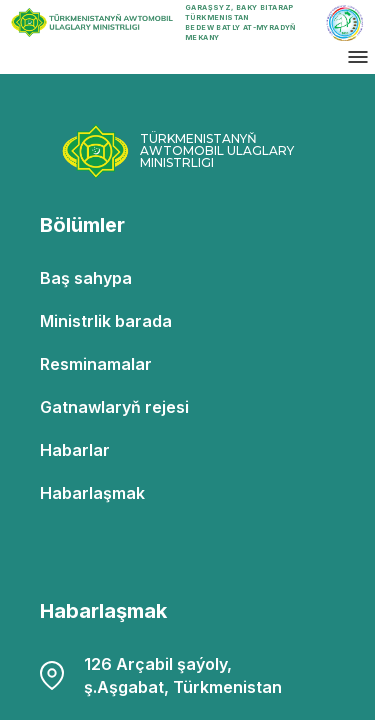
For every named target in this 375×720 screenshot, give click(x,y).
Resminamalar (96, 364)
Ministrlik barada (106, 321)
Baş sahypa (86, 278)
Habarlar (75, 450)
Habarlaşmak (92, 493)
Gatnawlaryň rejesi (114, 407)
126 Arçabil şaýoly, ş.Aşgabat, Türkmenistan (161, 675)
